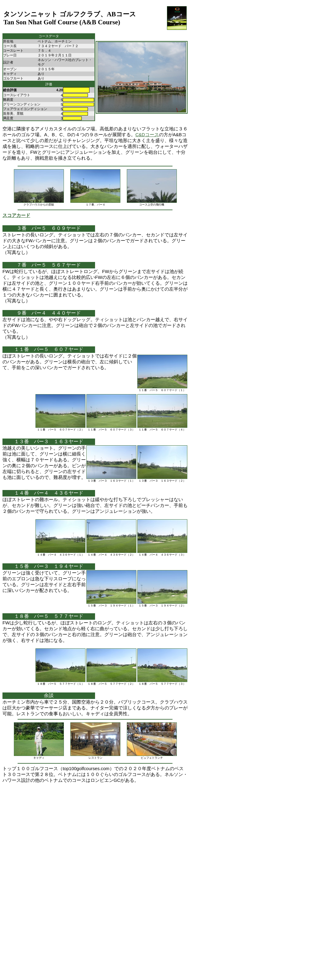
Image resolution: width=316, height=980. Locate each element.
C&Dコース (147, 135)
